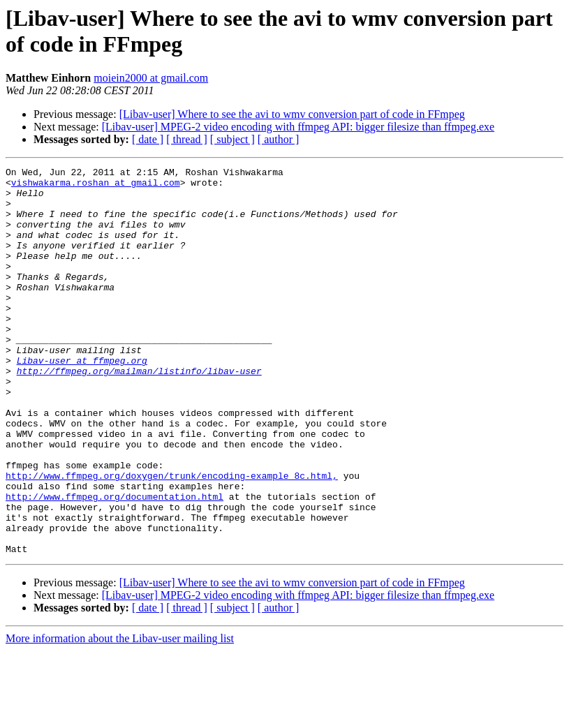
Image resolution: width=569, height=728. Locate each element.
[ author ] (279, 139)
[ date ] (148, 139)
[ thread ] (187, 139)
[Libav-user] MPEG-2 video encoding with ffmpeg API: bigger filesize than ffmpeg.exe (298, 127)
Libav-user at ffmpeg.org (82, 400)
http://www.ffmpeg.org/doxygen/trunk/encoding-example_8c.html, (172, 538)
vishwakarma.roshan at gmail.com (96, 186)
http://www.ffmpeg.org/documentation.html (114, 563)
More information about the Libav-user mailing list (120, 716)
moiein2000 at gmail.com (151, 78)
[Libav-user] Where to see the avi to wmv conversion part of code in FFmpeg (292, 114)
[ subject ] (232, 139)
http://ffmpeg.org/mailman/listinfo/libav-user (139, 413)
